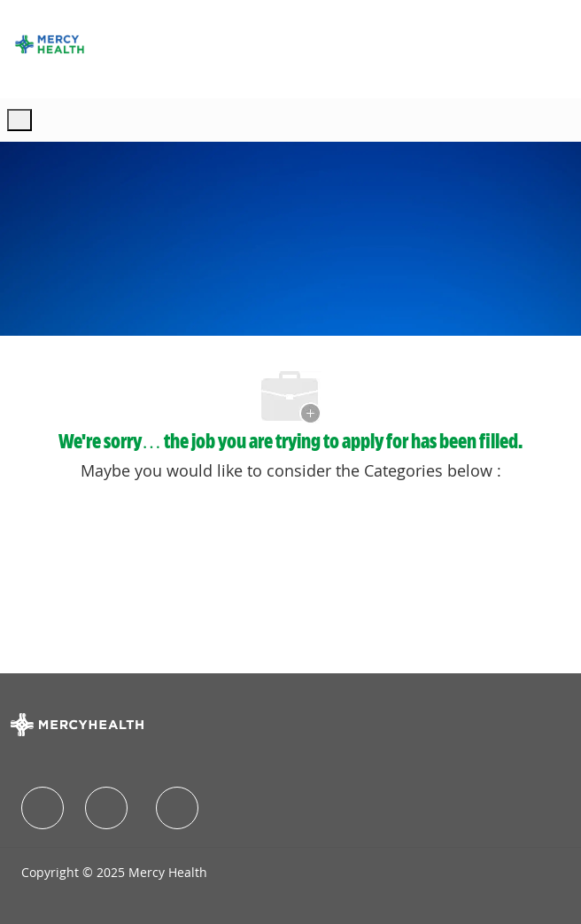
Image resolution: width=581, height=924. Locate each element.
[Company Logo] (50, 44)
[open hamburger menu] (19, 120)
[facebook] (43, 808)
